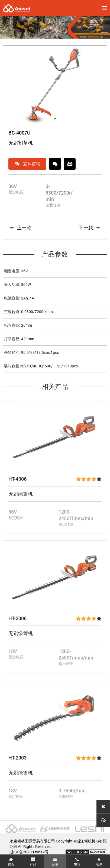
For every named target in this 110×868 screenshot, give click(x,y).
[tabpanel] (55, 86)
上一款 (21, 228)
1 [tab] (55, 119)
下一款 (89, 228)
